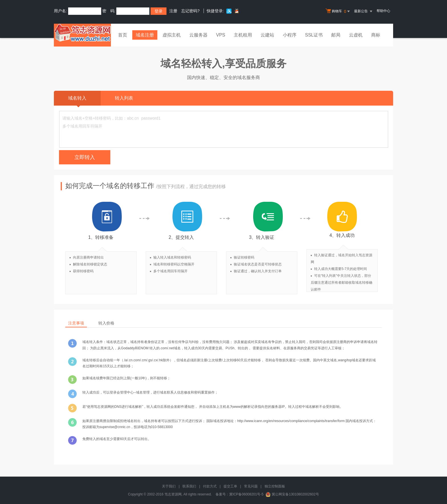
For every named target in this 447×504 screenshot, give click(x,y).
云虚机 (356, 35)
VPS (221, 35)
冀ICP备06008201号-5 (246, 494)
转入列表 (124, 98)
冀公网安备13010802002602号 (295, 494)
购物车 (338, 11)
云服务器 (198, 35)
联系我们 (189, 486)
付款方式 (210, 486)
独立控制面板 (275, 486)
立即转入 (85, 157)
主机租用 (243, 35)
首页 (123, 35)
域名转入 (77, 101)
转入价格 (106, 323)
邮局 (336, 35)
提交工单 (230, 486)
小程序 (290, 35)
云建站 (267, 35)
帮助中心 (383, 11)
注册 (173, 11)
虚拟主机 (172, 35)
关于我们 (169, 486)
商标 (376, 35)
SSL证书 (314, 35)
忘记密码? (190, 11)
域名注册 (145, 35)
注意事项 (76, 323)
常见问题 (251, 486)
